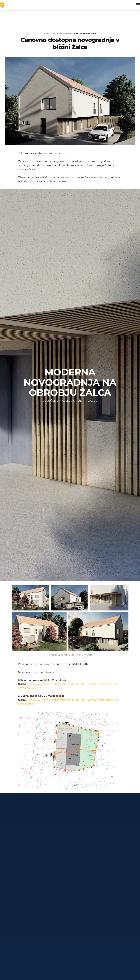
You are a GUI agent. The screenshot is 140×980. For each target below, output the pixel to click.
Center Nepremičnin (85, 33)
